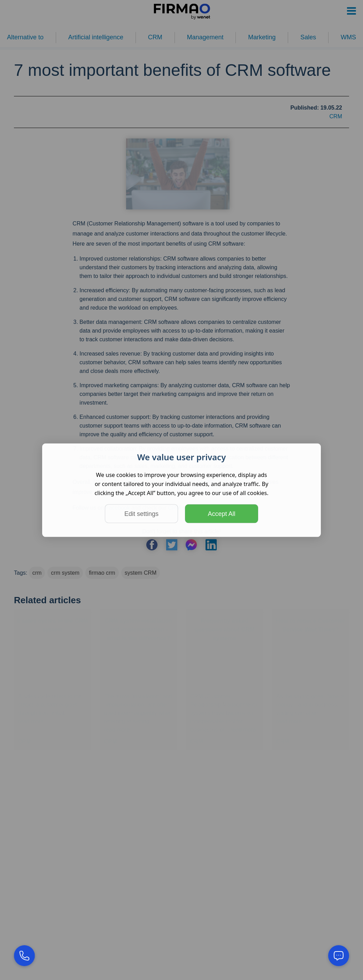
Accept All (221, 513)
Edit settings (141, 513)
